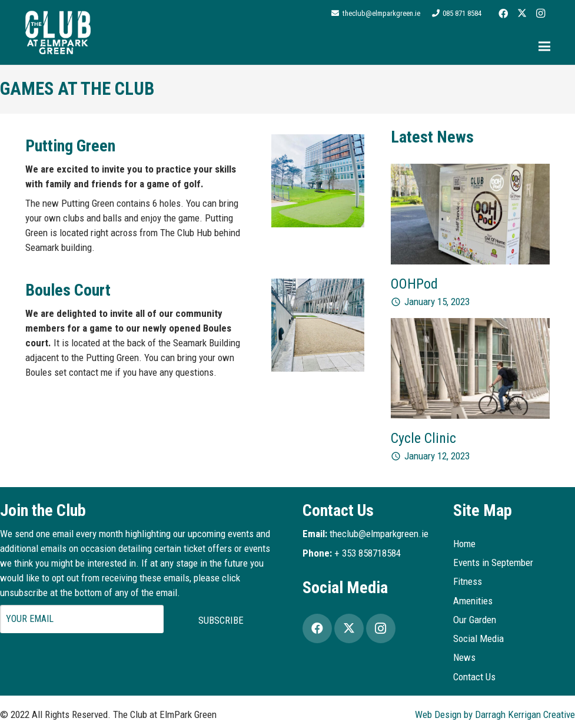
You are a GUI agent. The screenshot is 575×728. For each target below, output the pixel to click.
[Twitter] (522, 14)
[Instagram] (541, 14)
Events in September (493, 562)
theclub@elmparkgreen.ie (379, 534)
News (464, 657)
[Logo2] (58, 32)
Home (464, 544)
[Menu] (544, 47)
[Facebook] (503, 14)
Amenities (473, 601)
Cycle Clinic (423, 438)
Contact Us (474, 677)
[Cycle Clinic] (471, 325)
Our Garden (475, 620)
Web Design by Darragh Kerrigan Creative (495, 714)
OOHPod (414, 284)
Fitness (468, 581)
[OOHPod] (471, 171)
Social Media (478, 638)
